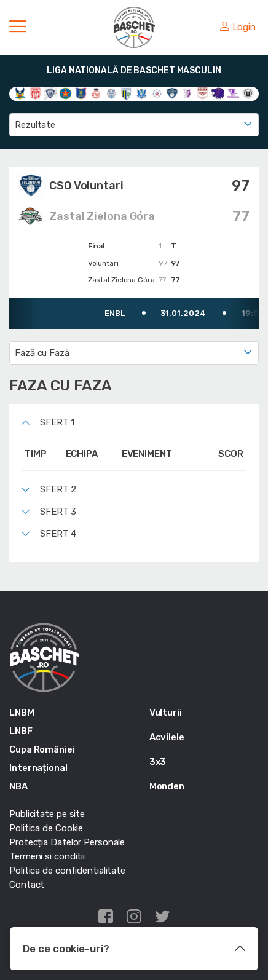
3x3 (158, 762)
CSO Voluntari (86, 186)
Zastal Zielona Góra (102, 216)
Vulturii (166, 713)
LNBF (21, 731)
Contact (27, 885)
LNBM (22, 713)
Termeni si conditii (47, 856)
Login (238, 27)
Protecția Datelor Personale (67, 842)
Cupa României (42, 749)
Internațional (38, 768)
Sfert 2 (58, 489)
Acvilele (167, 737)
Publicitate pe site (47, 814)
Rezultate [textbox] (35, 125)
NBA (18, 786)
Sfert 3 (58, 512)
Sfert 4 (58, 534)
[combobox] (134, 125)
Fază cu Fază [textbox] (42, 353)
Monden (167, 786)
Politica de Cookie (46, 828)
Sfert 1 (57, 422)
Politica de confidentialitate (67, 871)
